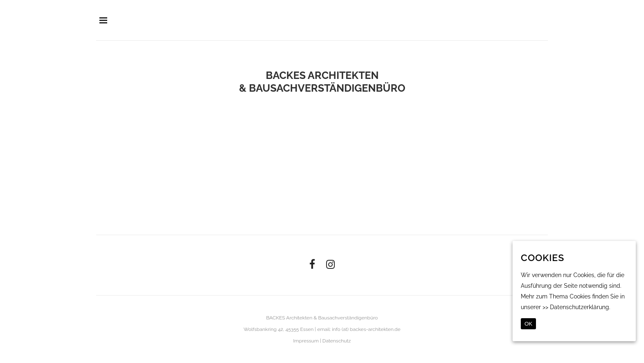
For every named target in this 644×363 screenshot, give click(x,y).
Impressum (306, 341)
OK (528, 324)
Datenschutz (337, 341)
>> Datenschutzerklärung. (576, 307)
